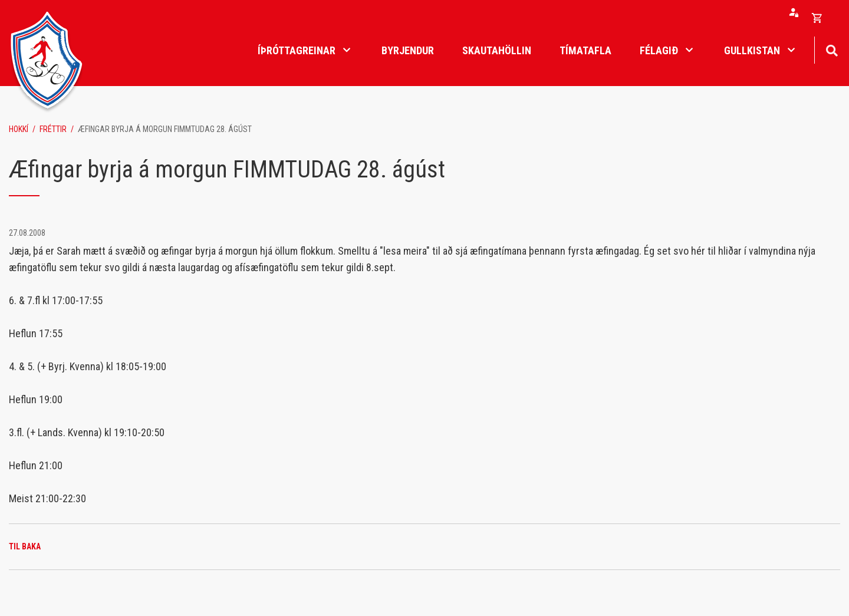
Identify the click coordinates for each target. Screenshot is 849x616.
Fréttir (53, 129)
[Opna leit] (832, 49)
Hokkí (19, 129)
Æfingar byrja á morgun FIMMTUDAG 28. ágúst (165, 129)
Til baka (25, 546)
